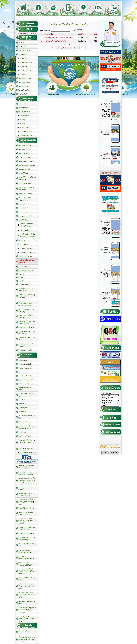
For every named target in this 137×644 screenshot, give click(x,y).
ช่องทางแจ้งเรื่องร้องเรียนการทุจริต (55, 41)
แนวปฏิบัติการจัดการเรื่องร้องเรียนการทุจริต (58, 38)
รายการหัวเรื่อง (48, 34)
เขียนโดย (81, 34)
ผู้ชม (96, 34)
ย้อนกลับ (62, 48)
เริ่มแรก (54, 48)
